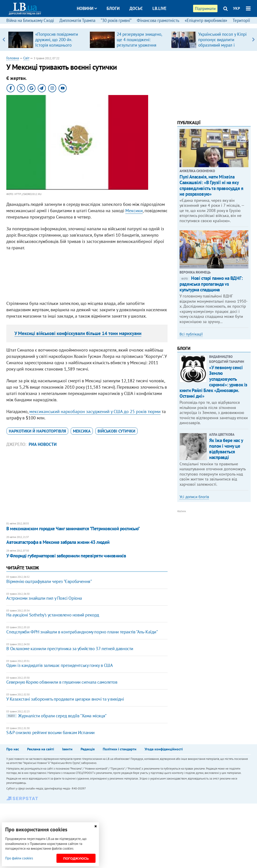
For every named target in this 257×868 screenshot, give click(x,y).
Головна (13, 58)
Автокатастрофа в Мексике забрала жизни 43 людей (58, 542)
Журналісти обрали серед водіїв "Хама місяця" (56, 716)
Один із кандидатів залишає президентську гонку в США (60, 665)
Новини (87, 8)
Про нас (13, 749)
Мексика (82, 431)
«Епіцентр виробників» (206, 20)
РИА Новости (43, 444)
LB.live (159, 8)
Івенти (67, 749)
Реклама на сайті (41, 749)
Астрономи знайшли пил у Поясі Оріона (44, 598)
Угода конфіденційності (164, 749)
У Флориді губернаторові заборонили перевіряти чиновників (66, 556)
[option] (47, 40)
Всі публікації (191, 334)
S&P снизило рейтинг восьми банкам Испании (50, 732)
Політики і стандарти (120, 749)
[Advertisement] (87, 277)
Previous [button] (4, 40)
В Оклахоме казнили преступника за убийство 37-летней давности (70, 649)
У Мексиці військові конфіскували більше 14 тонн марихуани (78, 333)
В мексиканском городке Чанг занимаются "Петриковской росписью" (73, 529)
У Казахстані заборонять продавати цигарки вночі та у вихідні (65, 699)
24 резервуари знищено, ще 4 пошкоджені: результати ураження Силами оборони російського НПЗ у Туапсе (141, 45)
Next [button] (253, 40)
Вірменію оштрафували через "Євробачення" (49, 581)
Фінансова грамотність (158, 20)
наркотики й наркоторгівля (37, 431)
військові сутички (116, 431)
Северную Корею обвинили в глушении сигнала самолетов (62, 682)
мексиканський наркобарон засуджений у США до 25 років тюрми (95, 411)
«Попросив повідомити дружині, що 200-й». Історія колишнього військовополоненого (57, 42)
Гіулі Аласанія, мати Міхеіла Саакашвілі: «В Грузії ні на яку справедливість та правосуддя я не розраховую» (211, 185)
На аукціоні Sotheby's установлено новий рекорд (53, 615)
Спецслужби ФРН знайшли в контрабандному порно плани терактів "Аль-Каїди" (82, 632)
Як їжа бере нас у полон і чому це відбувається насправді (226, 449)
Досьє (136, 8)
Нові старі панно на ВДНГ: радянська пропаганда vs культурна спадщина (211, 284)
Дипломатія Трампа (77, 20)
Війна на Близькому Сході (30, 20)
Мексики (134, 211)
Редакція (88, 749)
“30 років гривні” (116, 20)
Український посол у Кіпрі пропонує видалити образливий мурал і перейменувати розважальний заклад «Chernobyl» (222, 48)
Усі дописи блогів (194, 497)
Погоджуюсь (76, 858)
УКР (237, 8)
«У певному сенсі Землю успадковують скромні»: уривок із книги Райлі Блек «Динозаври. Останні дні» (213, 382)
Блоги (113, 8)
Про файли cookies (19, 858)
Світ (26, 58)
